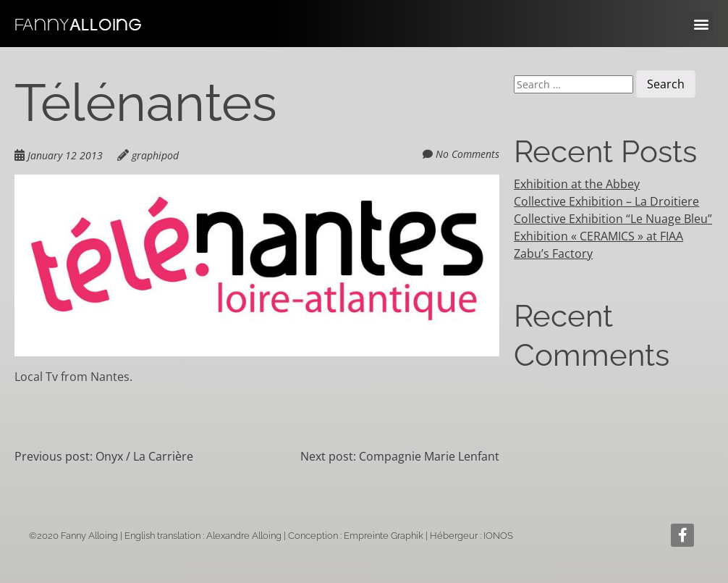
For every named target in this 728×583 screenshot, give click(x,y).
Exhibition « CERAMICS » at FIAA (598, 236)
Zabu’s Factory (553, 253)
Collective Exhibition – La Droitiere (606, 201)
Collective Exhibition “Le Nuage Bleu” (613, 219)
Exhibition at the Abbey (577, 184)
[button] (702, 24)
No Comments (467, 154)
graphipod (155, 155)
